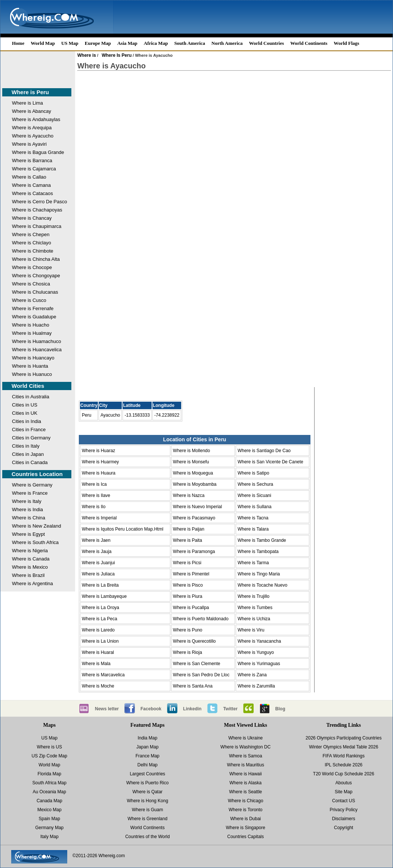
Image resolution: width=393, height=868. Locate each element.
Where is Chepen (31, 234)
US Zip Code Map (49, 756)
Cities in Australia (31, 397)
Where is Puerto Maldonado (201, 619)
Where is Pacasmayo (194, 518)
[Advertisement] (30, 68)
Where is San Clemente (197, 664)
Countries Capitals (245, 837)
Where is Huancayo (33, 358)
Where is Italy (27, 501)
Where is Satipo (253, 473)
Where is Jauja (97, 552)
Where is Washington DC (245, 747)
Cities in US (25, 405)
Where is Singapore (246, 828)
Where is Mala (96, 664)
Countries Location (37, 474)
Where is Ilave (96, 495)
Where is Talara (253, 529)
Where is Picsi (187, 563)
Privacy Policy (344, 810)
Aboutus (344, 783)
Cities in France (29, 430)
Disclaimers (344, 819)
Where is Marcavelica (103, 675)
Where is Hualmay (32, 333)
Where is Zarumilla (256, 686)
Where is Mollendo (191, 451)
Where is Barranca (32, 160)
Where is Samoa (246, 756)
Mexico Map (49, 810)
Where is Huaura (99, 473)
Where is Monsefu (191, 462)
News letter (107, 709)
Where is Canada (31, 559)
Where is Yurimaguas (259, 664)
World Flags (346, 43)
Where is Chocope (32, 267)
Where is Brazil (28, 575)
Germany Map (49, 828)
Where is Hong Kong (147, 801)
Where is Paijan (189, 529)
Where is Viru (251, 630)
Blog (280, 709)
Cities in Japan (28, 454)
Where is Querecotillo (194, 641)
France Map (148, 756)
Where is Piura (188, 596)
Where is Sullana (255, 507)
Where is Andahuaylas (36, 119)
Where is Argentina (33, 583)
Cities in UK (25, 413)
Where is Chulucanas (35, 292)
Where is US (49, 747)
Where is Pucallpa (191, 608)
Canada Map (49, 801)
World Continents (309, 43)
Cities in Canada (30, 462)
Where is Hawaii (246, 774)
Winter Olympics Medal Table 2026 (344, 747)
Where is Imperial (99, 518)
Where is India (27, 509)
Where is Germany (32, 485)
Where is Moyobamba (195, 484)
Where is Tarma (253, 563)
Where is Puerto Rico (147, 783)
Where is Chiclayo (32, 243)
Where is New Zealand (37, 526)
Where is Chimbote (33, 251)
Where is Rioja (188, 652)
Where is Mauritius (246, 765)
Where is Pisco (188, 585)
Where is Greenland (147, 819)
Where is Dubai (245, 819)
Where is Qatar (147, 792)
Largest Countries (147, 774)
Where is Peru (30, 92)
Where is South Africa (35, 542)
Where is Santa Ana (193, 686)
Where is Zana (252, 675)
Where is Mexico (30, 567)
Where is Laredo (98, 630)
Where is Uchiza (254, 619)
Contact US (344, 801)
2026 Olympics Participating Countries (344, 738)
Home (18, 43)
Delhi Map (148, 765)
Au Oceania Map (49, 792)
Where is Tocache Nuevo (262, 585)
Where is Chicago (246, 801)
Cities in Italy (26, 446)
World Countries (266, 43)
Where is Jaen (96, 540)
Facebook (151, 709)
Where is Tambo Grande (262, 540)
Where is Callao (29, 177)
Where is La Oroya (100, 608)
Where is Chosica (31, 284)
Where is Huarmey (100, 462)
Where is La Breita (100, 585)
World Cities (28, 386)
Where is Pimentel (191, 574)
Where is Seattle (245, 792)
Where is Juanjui (98, 563)
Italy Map (49, 837)
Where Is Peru (117, 55)
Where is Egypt (28, 534)
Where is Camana (31, 185)
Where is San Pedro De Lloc (201, 675)
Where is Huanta (30, 366)
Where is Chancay (32, 218)
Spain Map (49, 819)
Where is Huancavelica (37, 350)
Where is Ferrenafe (33, 308)
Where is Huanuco (32, 374)
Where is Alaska (245, 783)
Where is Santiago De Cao (264, 451)
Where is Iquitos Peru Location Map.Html (123, 529)
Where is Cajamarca (34, 169)
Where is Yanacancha (259, 641)
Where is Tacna (253, 518)
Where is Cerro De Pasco (39, 202)
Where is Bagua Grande (38, 152)
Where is (87, 55)
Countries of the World (147, 837)
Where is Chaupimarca (37, 226)
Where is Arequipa (32, 128)
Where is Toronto (246, 810)
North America (227, 43)
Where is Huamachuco (37, 341)
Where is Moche (98, 686)
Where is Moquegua (193, 473)
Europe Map (98, 43)
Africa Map (156, 43)
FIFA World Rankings (344, 756)
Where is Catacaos (33, 193)
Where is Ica (94, 484)
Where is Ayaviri (29, 144)
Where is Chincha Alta (36, 259)
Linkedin (192, 709)
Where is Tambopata (258, 552)
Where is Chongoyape (36, 276)
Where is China (29, 518)
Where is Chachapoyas (37, 210)
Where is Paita (188, 540)
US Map (70, 43)
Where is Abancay (32, 111)
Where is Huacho (31, 325)
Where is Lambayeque (104, 596)
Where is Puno (188, 630)
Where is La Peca (100, 619)
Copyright (344, 828)
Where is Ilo (94, 507)
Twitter (230, 709)
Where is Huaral (98, 652)
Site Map (344, 792)
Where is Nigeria (30, 551)
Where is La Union (100, 641)
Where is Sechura (255, 484)
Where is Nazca (189, 495)
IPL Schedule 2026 (344, 765)
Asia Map (127, 43)
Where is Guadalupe (34, 317)
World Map (43, 43)
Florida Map (49, 774)
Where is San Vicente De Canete (270, 462)
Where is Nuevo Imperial (197, 507)
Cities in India (27, 421)
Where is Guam (147, 810)
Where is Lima (27, 103)
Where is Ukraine (245, 738)
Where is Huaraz (98, 451)
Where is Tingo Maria (259, 574)
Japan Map (147, 747)
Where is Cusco (29, 300)
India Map (147, 738)
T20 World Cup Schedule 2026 (344, 774)
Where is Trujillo (253, 596)
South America (190, 43)
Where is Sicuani (254, 495)
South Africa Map (49, 783)
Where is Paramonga (194, 552)
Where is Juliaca (98, 574)
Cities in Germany (31, 438)
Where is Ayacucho (33, 136)
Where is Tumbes (255, 608)
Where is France (30, 493)
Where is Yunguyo (256, 652)
